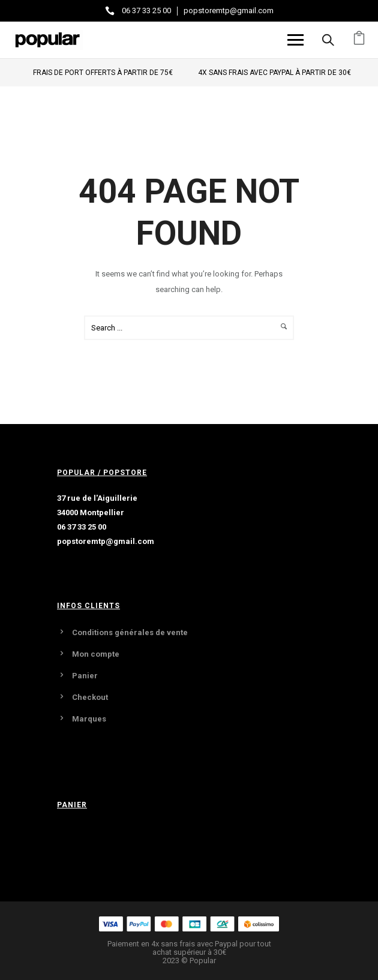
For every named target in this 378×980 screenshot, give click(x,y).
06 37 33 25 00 (146, 10)
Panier (85, 676)
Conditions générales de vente (130, 632)
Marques (89, 719)
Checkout (90, 697)
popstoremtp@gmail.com (229, 10)
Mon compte (96, 654)
